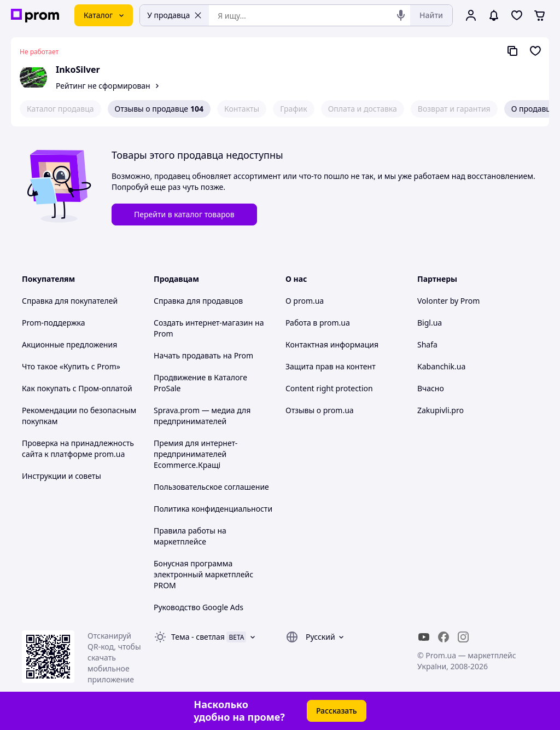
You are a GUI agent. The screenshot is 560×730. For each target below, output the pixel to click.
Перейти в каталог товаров (184, 214)
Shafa (427, 344)
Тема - (198, 637)
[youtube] (424, 637)
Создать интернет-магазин (203, 323)
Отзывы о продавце (159, 109)
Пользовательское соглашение (211, 487)
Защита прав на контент (331, 366)
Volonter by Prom (448, 301)
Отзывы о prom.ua (320, 410)
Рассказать (337, 711)
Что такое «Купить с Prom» (71, 366)
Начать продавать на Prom (203, 355)
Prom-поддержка (54, 323)
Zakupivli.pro (441, 410)
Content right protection (329, 388)
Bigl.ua (430, 323)
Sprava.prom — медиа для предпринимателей (202, 416)
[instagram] (463, 637)
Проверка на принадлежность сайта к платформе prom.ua (78, 448)
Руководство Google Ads (199, 607)
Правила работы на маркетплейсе (190, 536)
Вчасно (431, 388)
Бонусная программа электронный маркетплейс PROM (203, 574)
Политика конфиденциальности (213, 509)
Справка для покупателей (70, 301)
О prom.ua (305, 301)
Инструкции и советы (62, 476)
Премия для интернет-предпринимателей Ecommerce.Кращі (196, 454)
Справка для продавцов (198, 301)
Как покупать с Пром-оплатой (77, 388)
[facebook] (444, 637)
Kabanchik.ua (441, 366)
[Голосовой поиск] (401, 15)
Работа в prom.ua (318, 323)
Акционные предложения (69, 344)
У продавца (174, 15)
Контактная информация (332, 344)
